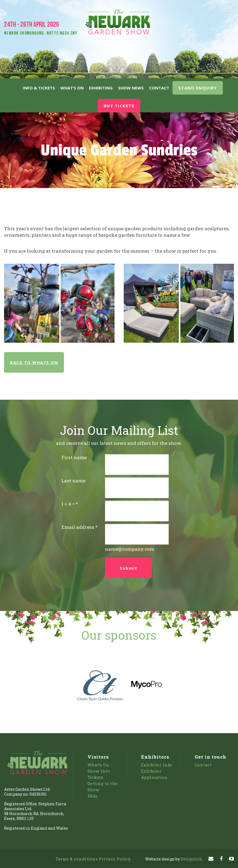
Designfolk (174, 859)
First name (74, 457)
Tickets (95, 777)
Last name (73, 481)
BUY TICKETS (119, 106)
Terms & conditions (77, 859)
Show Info (99, 771)
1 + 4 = (68, 504)
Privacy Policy (115, 859)
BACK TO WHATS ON (34, 362)
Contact (159, 88)
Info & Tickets (39, 88)
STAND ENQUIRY (198, 88)
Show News (131, 88)
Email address (78, 527)
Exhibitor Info (157, 765)
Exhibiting (101, 88)
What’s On (72, 88)
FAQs (93, 796)
